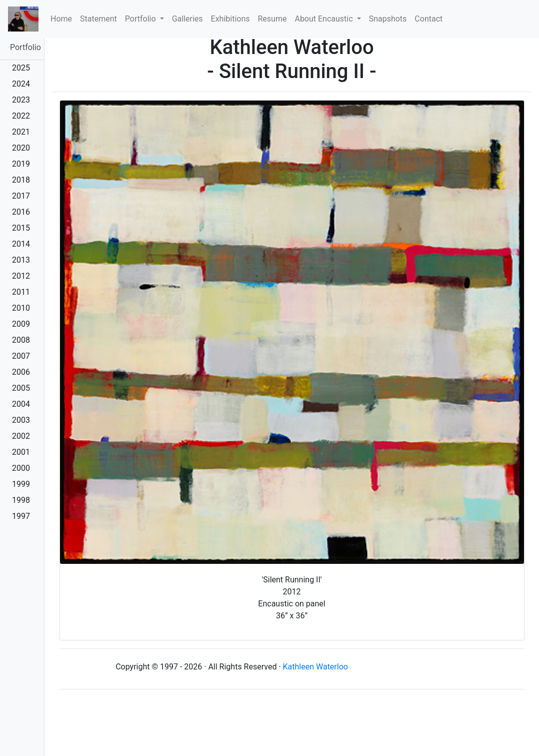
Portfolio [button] (141, 19)
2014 (21, 244)
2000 (21, 468)
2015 (21, 228)
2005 (21, 388)
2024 (21, 84)
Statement (98, 19)
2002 (21, 436)
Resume (272, 19)
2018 (21, 180)
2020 (21, 148)
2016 (21, 212)
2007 (21, 356)
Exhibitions (230, 19)
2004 (21, 404)
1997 (21, 516)
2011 (21, 292)
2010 (21, 308)
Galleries (187, 19)
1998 (21, 500)
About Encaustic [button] (324, 19)
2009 (21, 324)
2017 (21, 196)
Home (63, 18)
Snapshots (388, 19)
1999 (21, 484)
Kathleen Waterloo (315, 667)
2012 (21, 276)
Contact (428, 19)
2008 (21, 340)
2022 (21, 116)
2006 (21, 372)
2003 (21, 420)
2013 (21, 260)
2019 (21, 164)
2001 (21, 452)
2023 (21, 100)
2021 (21, 132)
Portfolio (25, 47)
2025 (21, 68)
